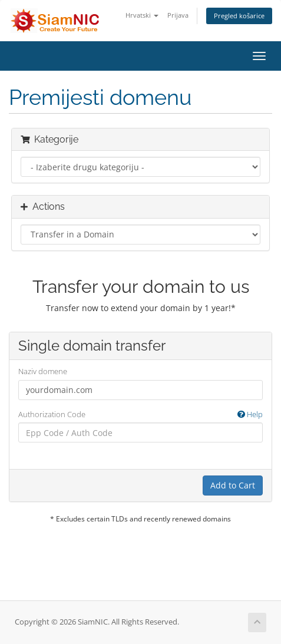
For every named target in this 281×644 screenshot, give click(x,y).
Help (250, 414)
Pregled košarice (239, 16)
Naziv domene (43, 371)
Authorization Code (140, 415)
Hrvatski (142, 15)
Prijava (178, 15)
